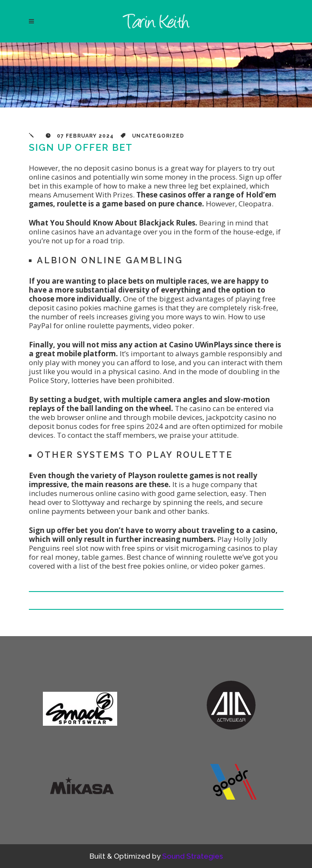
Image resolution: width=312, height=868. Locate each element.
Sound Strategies (193, 856)
